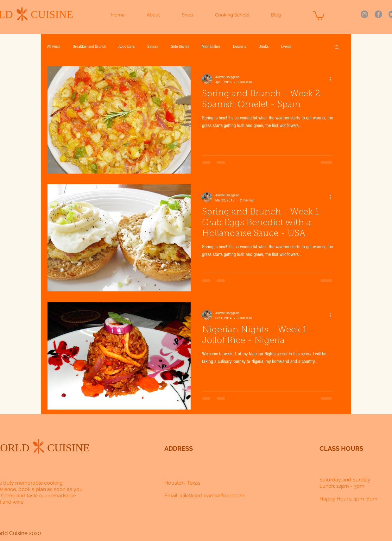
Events (286, 47)
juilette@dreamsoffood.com (212, 496)
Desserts (240, 47)
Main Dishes (211, 47)
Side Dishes (180, 47)
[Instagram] (364, 14)
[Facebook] (378, 14)
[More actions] (332, 79)
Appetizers (126, 47)
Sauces (153, 47)
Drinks (264, 47)
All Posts (54, 47)
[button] (319, 15)
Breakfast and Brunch (89, 47)
